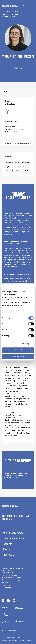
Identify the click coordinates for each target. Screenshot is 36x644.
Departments (21, 12)
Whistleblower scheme (25, 640)
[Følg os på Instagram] (9, 601)
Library (6, 549)
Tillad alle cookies (18, 350)
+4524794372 (15, 121)
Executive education (13, 538)
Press (4, 582)
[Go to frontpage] (10, 6)
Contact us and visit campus (11, 580)
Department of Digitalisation (12, 14)
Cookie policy (16, 637)
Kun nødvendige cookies (18, 356)
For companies (7, 588)
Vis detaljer (26, 344)
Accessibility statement (9, 640)
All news (5, 585)
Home (5, 12)
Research (12, 12)
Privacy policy (6, 637)
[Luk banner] (33, 286)
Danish (23, 6)
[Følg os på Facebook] (3, 601)
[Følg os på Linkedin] (14, 601)
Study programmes (13, 533)
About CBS (8, 555)
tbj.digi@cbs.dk (10, 104)
